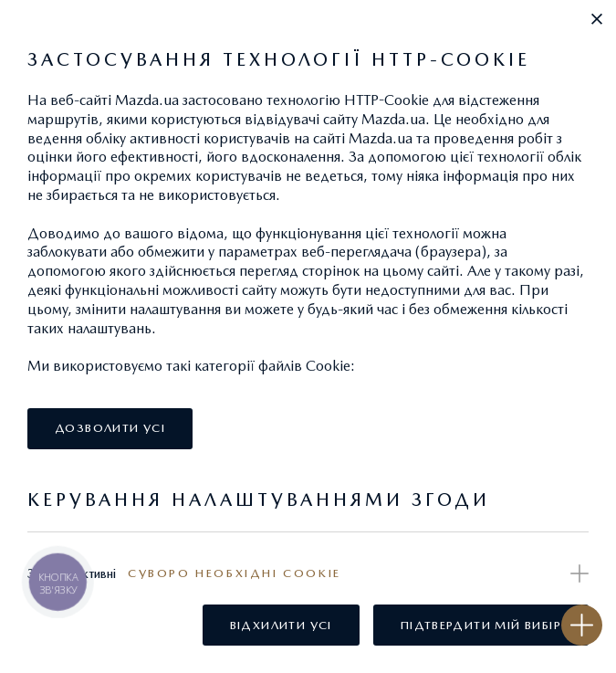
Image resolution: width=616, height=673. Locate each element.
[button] (597, 19)
